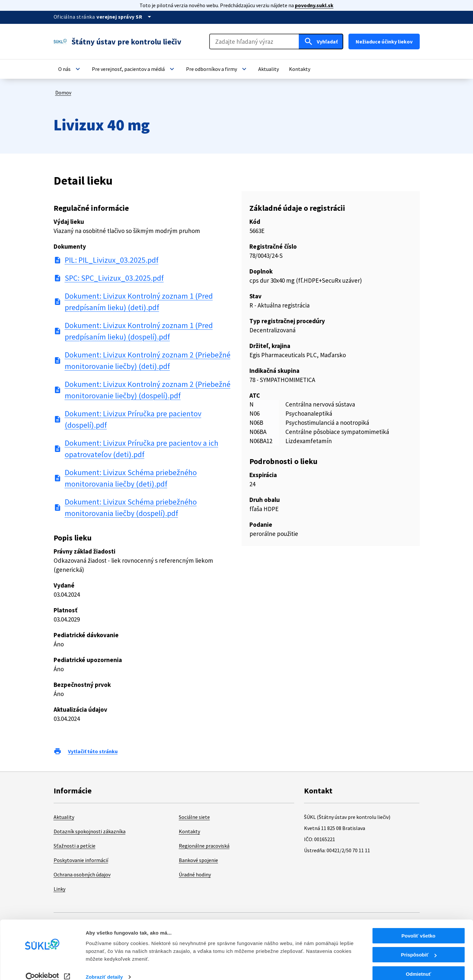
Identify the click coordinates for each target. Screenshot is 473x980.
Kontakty (189, 831)
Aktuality (64, 817)
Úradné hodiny (195, 874)
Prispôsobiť (419, 945)
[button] (70, 69)
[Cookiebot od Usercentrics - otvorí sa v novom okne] (42, 967)
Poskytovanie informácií (81, 860)
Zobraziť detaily (104, 967)
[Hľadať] (321, 42)
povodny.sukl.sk (314, 5)
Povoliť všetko (418, 926)
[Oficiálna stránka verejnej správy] (125, 17)
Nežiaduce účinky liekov (384, 42)
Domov (63, 92)
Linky (59, 889)
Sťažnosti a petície (75, 846)
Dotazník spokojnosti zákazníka (90, 831)
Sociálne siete (194, 817)
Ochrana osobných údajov (82, 874)
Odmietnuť (418, 964)
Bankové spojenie (198, 860)
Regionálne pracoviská (204, 846)
